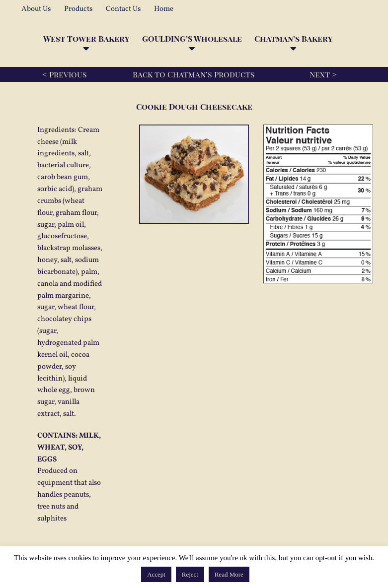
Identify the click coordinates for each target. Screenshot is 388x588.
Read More (229, 574)
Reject (190, 574)
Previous (68, 74)
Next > (323, 74)
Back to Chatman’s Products (194, 74)
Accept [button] (156, 574)
